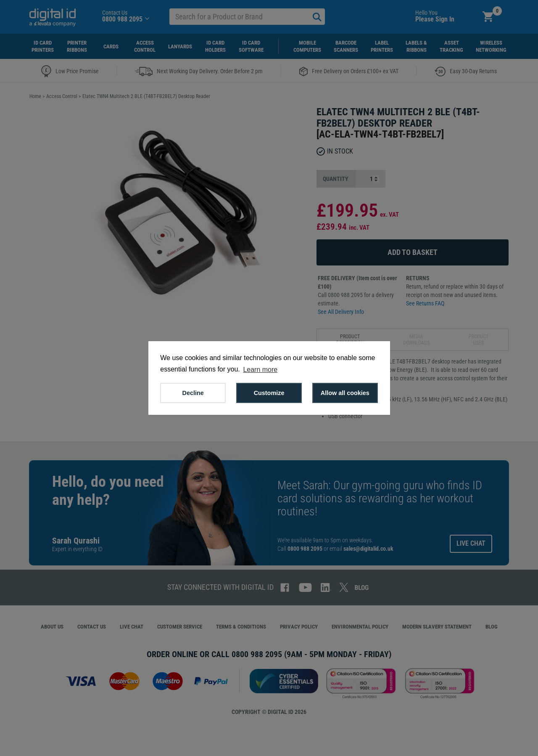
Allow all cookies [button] (345, 393)
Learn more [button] (260, 370)
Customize (269, 393)
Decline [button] (193, 393)
